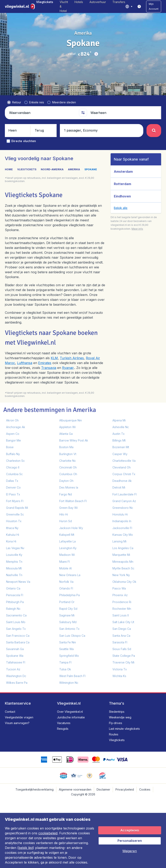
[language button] (129, 6)
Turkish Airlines (72, 358)
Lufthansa (25, 363)
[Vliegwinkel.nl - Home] (20, 6)
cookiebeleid (48, 833)
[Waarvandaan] (42, 113)
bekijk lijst (26, 848)
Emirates (45, 363)
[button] (154, 6)
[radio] (14, 102)
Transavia (49, 368)
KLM (54, 358)
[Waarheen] (124, 113)
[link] (139, 6)
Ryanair (68, 368)
